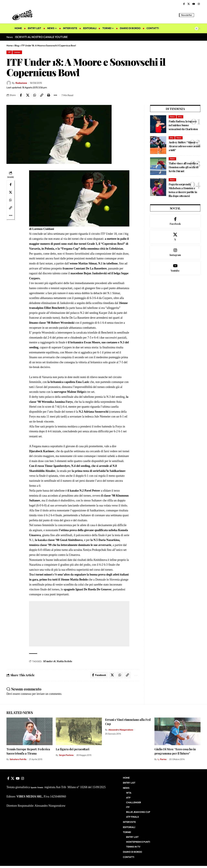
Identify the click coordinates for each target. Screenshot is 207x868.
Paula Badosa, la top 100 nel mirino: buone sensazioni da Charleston (183, 125)
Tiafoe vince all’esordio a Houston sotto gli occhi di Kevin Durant (183, 167)
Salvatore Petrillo (18, 759)
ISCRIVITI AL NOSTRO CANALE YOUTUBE (41, 37)
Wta (180, 117)
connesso (26, 694)
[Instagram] (199, 4)
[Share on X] (28, 95)
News (172, 117)
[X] (189, 4)
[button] (198, 15)
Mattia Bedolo (64, 661)
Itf (9, 52)
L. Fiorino (162, 759)
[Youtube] (175, 268)
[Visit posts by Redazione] (9, 83)
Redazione (21, 83)
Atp (172, 138)
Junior (17, 52)
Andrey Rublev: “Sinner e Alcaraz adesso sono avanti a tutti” (184, 146)
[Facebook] (184, 4)
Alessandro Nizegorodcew (121, 730)
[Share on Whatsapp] (35, 95)
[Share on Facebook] (21, 95)
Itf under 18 (49, 661)
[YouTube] (194, 4)
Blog (17, 46)
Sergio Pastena (66, 755)
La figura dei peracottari (73, 749)
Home (9, 46)
